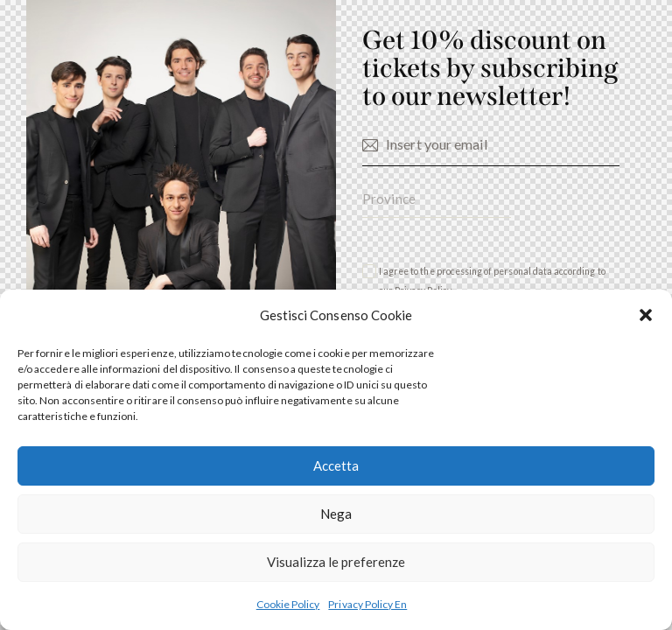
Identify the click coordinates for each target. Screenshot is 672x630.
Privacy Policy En (367, 604)
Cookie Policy (288, 604)
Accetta (336, 465)
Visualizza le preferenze (336, 562)
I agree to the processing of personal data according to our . (492, 281)
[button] (646, 315)
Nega (336, 514)
